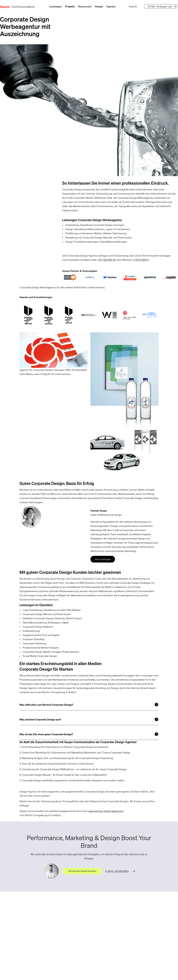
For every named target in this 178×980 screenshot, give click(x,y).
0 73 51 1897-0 (141, 260)
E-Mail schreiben (117, 871)
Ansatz (99, 6)
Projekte (70, 6)
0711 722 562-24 (107, 260)
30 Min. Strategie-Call (160, 6)
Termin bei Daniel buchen (82, 871)
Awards (133, 6)
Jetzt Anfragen (103, 559)
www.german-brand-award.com (106, 811)
